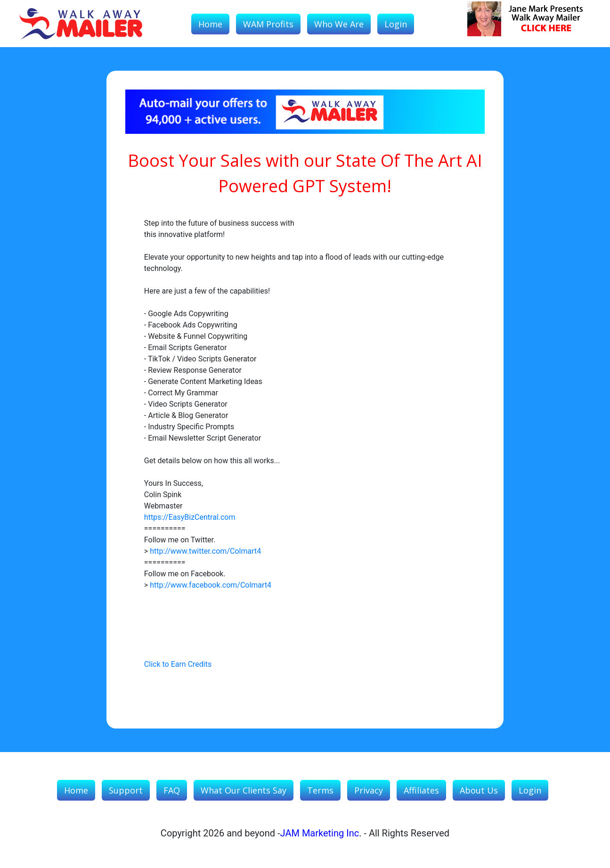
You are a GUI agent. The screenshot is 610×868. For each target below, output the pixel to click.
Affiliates (421, 790)
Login (396, 24)
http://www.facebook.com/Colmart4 (211, 585)
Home (210, 24)
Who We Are (339, 24)
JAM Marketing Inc (320, 833)
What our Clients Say (244, 790)
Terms (320, 790)
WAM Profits (268, 24)
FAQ (172, 790)
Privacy (369, 790)
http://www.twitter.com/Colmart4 (205, 551)
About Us (479, 790)
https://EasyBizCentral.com (190, 517)
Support (126, 790)
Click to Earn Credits (178, 664)
